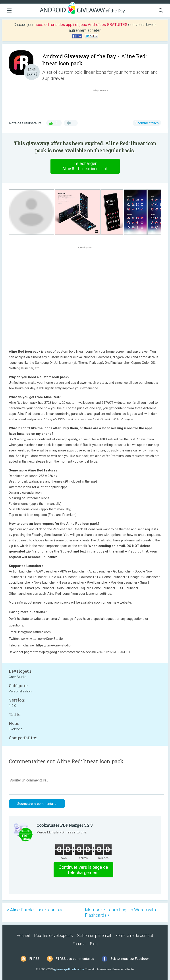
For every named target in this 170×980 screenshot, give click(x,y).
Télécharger (85, 166)
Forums (79, 944)
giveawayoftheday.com (69, 969)
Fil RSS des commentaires (75, 959)
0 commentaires (147, 123)
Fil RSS (34, 959)
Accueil (23, 935)
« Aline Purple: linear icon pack (36, 910)
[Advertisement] (103, 103)
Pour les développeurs (53, 935)
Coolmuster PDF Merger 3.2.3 (65, 825)
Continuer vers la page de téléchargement (83, 870)
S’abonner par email (94, 935)
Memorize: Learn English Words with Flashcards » (120, 912)
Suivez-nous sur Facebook (130, 959)
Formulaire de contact (134, 935)
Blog (94, 944)
